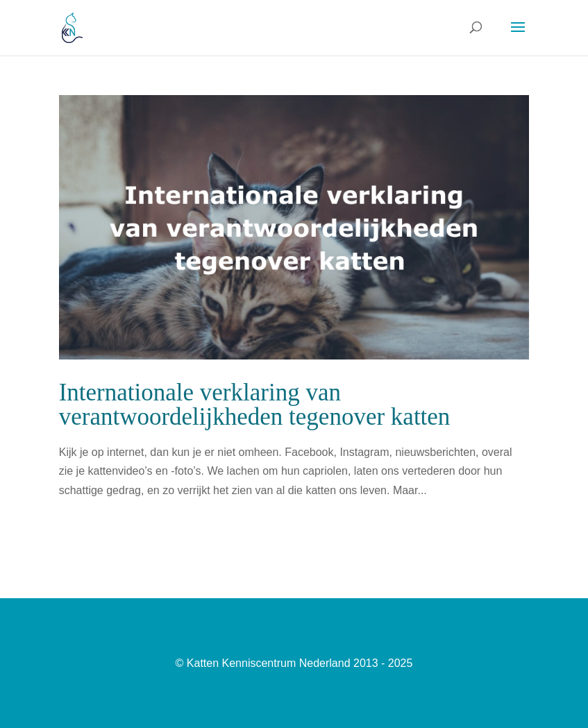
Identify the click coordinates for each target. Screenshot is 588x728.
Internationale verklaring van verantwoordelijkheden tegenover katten (255, 405)
